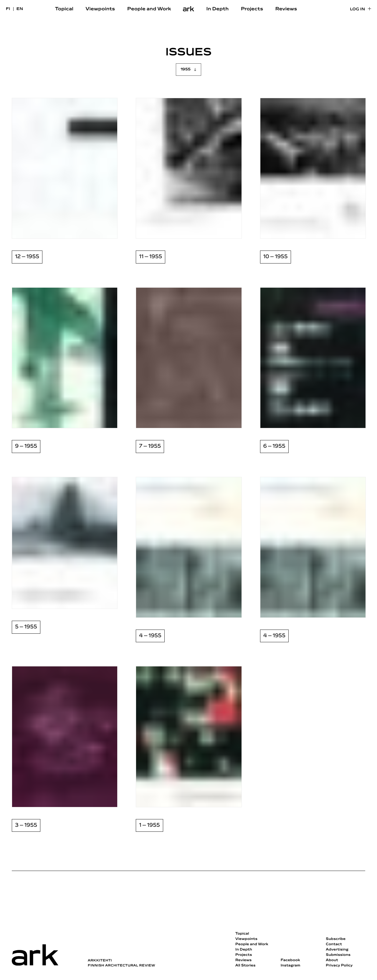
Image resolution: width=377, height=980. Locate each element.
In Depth (218, 9)
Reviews (286, 9)
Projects (252, 9)
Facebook (290, 960)
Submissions (338, 955)
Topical (64, 9)
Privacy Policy (339, 966)
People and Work (149, 9)
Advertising (337, 950)
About (332, 960)
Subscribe (336, 939)
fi (8, 9)
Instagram (291, 966)
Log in (357, 9)
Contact (334, 944)
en (20, 9)
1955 (186, 69)
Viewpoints (100, 9)
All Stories (245, 966)
